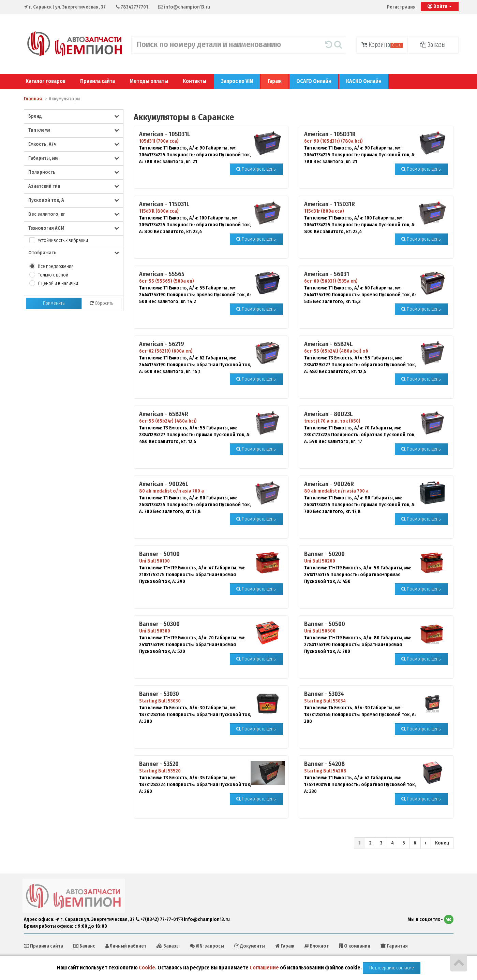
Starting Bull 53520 (160, 771)
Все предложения (56, 266)
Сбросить (101, 303)
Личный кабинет (126, 946)
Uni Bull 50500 (320, 631)
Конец (442, 843)
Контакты (195, 81)
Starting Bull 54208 (325, 771)
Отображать (74, 253)
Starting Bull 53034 (325, 701)
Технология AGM (74, 228)
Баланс (84, 946)
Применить (54, 303)
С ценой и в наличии (58, 283)
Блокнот (317, 946)
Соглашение (264, 968)
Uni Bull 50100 (154, 561)
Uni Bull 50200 (320, 561)
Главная (33, 99)
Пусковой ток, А (74, 200)
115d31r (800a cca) (324, 211)
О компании (355, 946)
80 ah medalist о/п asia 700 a (172, 491)
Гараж (275, 81)
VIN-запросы (207, 946)
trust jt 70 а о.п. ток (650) (332, 421)
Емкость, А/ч (74, 144)
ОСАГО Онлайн (314, 81)
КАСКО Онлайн (364, 81)
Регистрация (401, 7)
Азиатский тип (74, 186)
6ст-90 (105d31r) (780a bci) (333, 141)
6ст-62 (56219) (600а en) (166, 351)
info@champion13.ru (184, 7)
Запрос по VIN (237, 81)
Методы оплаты (149, 81)
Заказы (433, 45)
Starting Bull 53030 (160, 701)
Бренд (74, 116)
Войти (440, 6)
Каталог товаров (46, 81)
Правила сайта (98, 81)
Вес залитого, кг (74, 214)
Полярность (74, 172)
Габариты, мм (74, 158)
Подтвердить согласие (392, 968)
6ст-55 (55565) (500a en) (167, 281)
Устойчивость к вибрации (63, 240)
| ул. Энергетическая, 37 (65, 7)
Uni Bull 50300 (155, 631)
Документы (250, 946)
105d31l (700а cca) (159, 141)
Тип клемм (74, 130)
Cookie (147, 968)
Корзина (382, 45)
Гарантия (394, 946)
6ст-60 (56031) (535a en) (331, 281)
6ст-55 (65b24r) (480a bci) (168, 421)
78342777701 (132, 7)
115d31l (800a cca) (159, 211)
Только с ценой (53, 275)
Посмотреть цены (256, 169)
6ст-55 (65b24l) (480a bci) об (336, 351)
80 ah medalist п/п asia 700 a (336, 491)
